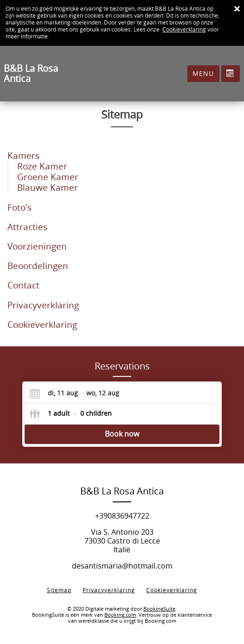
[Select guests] (71, 414)
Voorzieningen (37, 247)
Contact (23, 285)
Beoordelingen (38, 266)
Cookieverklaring (184, 30)
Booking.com (120, 615)
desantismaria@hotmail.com (122, 566)
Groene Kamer (48, 177)
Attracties (27, 227)
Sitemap (59, 590)
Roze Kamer (42, 166)
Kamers (23, 156)
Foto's (19, 208)
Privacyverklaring (43, 305)
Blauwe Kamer (48, 188)
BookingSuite (159, 609)
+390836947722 (122, 516)
